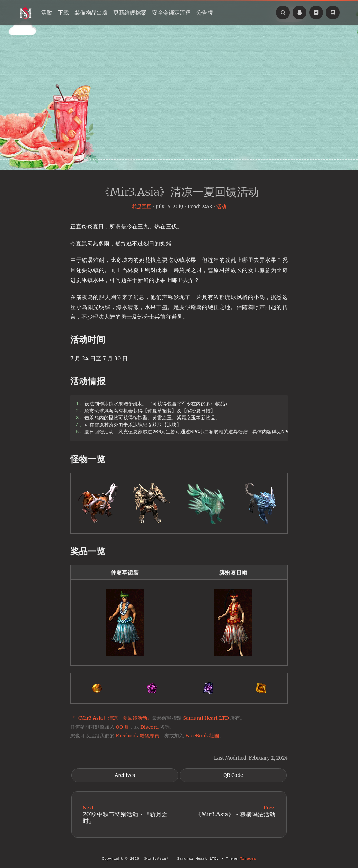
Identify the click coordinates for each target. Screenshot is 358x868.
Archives (125, 775)
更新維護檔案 (130, 12)
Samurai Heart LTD (206, 718)
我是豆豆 (142, 207)
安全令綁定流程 (171, 12)
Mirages (248, 859)
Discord (149, 727)
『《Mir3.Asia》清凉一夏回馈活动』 (111, 718)
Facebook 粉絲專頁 (137, 736)
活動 (47, 12)
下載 (63, 12)
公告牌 (205, 12)
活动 (221, 207)
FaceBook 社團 (202, 736)
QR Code (233, 775)
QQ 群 (122, 727)
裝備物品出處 (91, 12)
